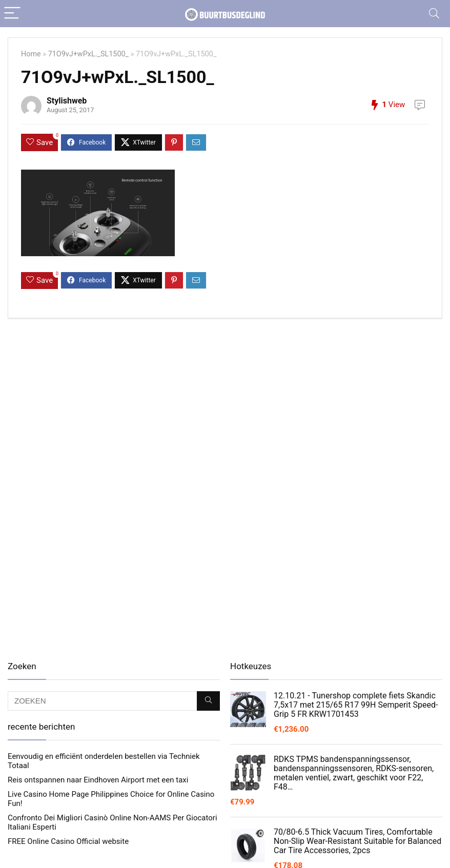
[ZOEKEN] (208, 701)
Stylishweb (67, 101)
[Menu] (12, 14)
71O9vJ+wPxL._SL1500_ (88, 54)
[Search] (434, 14)
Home (31, 54)
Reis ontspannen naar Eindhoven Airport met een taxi (98, 780)
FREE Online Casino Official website (68, 841)
